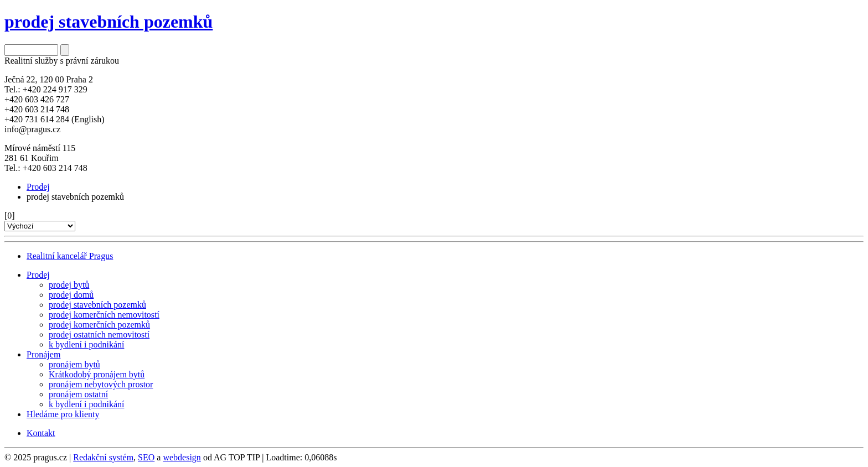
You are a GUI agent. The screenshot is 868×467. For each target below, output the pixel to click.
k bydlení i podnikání (86, 344)
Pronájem (43, 354)
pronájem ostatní (78, 394)
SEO (146, 457)
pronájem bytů (74, 364)
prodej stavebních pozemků (97, 305)
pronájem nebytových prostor (101, 384)
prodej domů (71, 295)
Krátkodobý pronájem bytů (97, 374)
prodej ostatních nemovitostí (99, 334)
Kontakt (41, 433)
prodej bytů (69, 285)
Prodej (38, 187)
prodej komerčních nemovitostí (104, 315)
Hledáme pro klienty (63, 414)
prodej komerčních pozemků (99, 325)
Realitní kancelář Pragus (70, 256)
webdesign (182, 457)
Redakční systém (103, 457)
